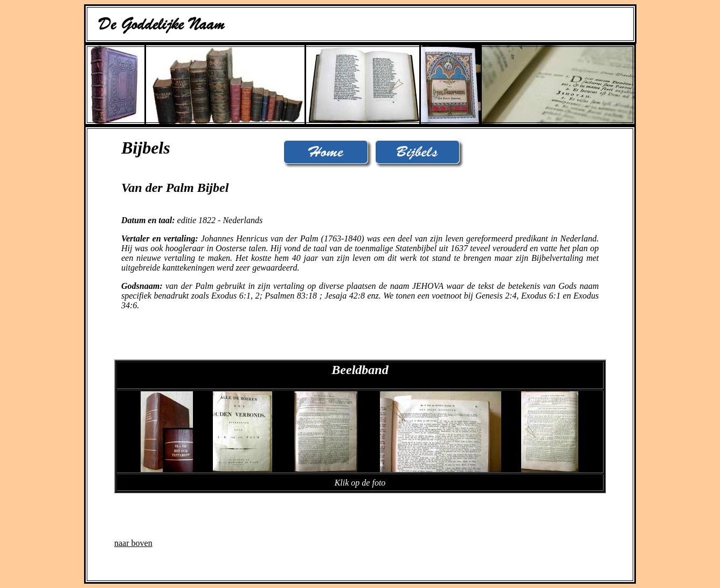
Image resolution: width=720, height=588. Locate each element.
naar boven (133, 543)
